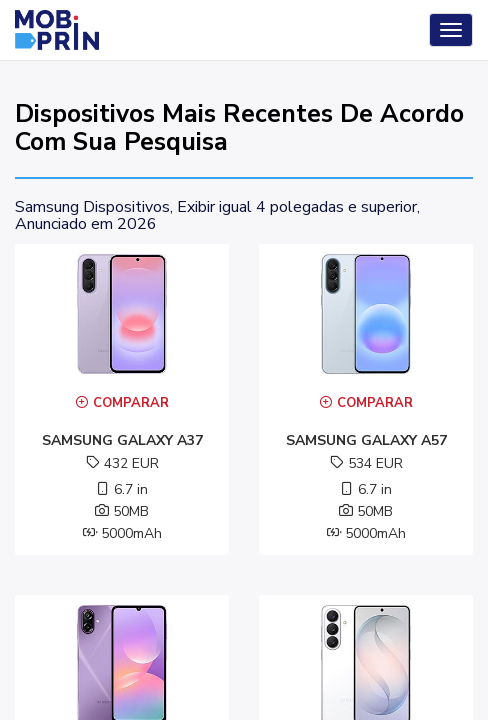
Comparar (122, 403)
